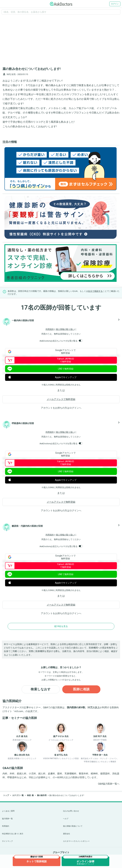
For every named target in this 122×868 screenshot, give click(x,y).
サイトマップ (7, 841)
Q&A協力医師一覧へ (109, 784)
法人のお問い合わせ (71, 811)
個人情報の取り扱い (65, 329)
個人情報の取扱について (73, 826)
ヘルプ (66, 819)
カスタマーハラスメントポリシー (76, 841)
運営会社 (67, 834)
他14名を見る (61, 626)
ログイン (115, 4)
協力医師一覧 (7, 819)
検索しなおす (41, 689)
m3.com (19, 711)
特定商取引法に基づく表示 (13, 834)
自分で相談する (95, 291)
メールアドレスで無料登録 (61, 399)
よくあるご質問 (8, 811)
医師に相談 (81, 689)
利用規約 (50, 329)
